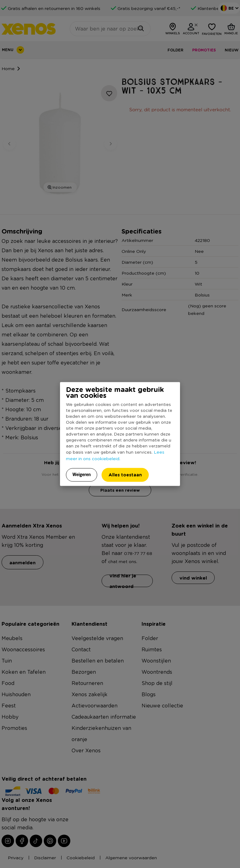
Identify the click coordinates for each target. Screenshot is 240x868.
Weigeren (82, 475)
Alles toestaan (125, 475)
